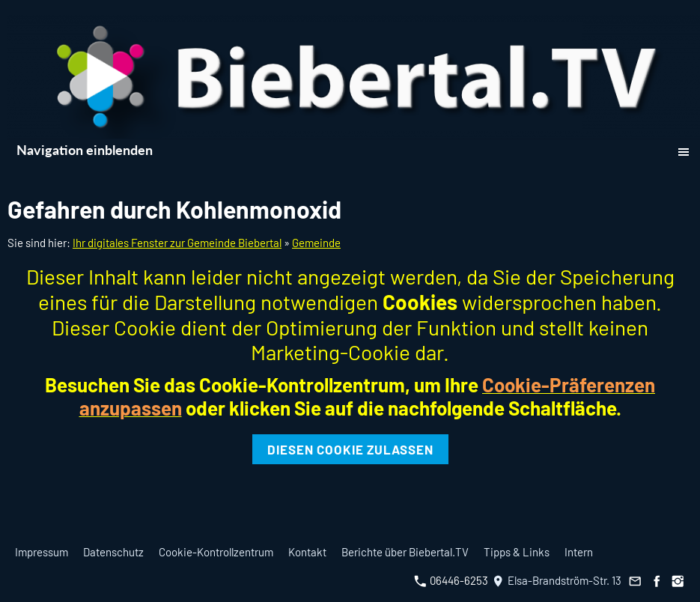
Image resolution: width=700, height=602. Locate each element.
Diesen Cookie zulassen (350, 449)
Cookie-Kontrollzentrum (216, 552)
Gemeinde (316, 243)
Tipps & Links (517, 552)
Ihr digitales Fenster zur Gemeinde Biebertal (177, 243)
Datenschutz (113, 552)
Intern (579, 552)
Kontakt (307, 552)
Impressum (42, 552)
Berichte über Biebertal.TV (405, 552)
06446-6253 (451, 580)
